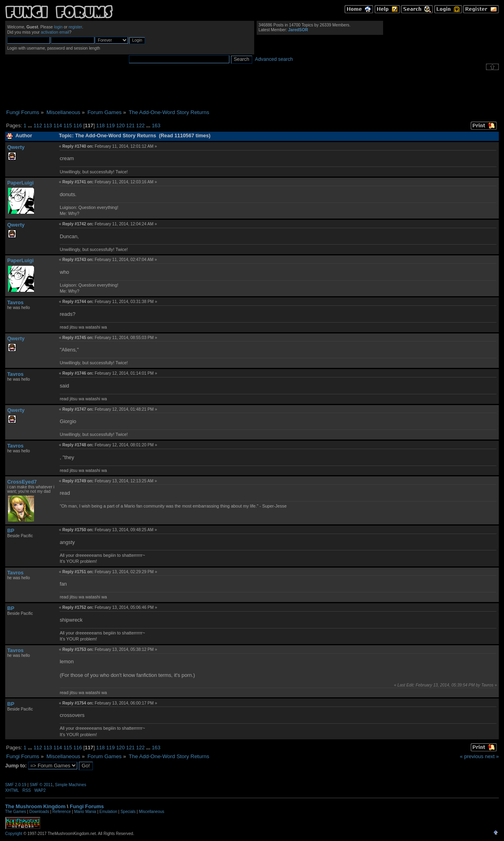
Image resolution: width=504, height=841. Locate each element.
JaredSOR (298, 30)
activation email (55, 32)
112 (38, 125)
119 (110, 125)
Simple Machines (70, 785)
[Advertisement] (252, 90)
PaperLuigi (20, 183)
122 (140, 125)
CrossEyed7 (22, 482)
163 (156, 125)
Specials (128, 812)
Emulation (108, 812)
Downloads (39, 812)
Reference (62, 812)
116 (77, 125)
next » (492, 756)
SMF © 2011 (41, 785)
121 (130, 125)
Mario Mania (85, 812)
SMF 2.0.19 (16, 785)
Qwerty (16, 147)
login (58, 27)
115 (67, 125)
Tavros (15, 302)
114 (58, 125)
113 (48, 125)
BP (11, 531)
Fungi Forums (87, 806)
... (30, 125)
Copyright (14, 834)
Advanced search (274, 59)
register (75, 27)
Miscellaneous (152, 812)
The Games (16, 812)
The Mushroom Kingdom (35, 806)
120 (120, 125)
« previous (472, 756)
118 (100, 125)
